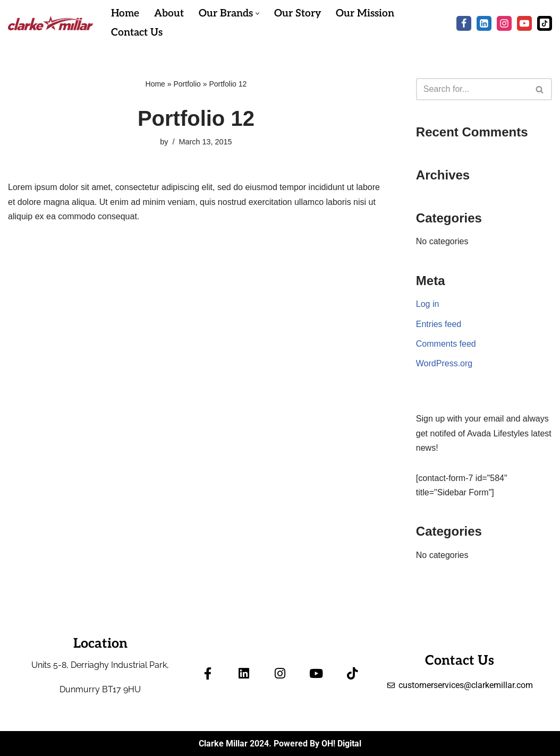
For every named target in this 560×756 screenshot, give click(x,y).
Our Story (298, 14)
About (169, 14)
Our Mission (365, 14)
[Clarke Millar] (50, 23)
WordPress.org (444, 363)
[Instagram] (504, 23)
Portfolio (187, 84)
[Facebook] (464, 23)
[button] (257, 14)
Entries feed (439, 324)
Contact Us (137, 33)
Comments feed (446, 344)
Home (125, 14)
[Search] (472, 89)
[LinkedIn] (484, 23)
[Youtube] (524, 23)
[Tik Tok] (545, 23)
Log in (428, 304)
